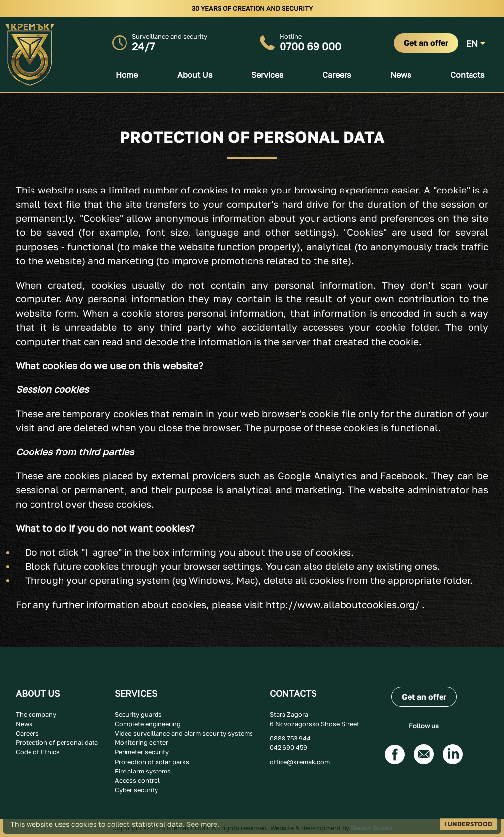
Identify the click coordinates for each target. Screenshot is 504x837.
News (401, 75)
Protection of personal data (57, 742)
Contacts (467, 75)
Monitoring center (142, 742)
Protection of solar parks (152, 762)
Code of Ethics (38, 752)
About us (195, 75)
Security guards (138, 714)
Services (267, 75)
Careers (337, 75)
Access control (137, 780)
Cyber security (136, 790)
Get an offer (426, 43)
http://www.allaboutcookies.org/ (343, 604)
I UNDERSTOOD (468, 824)
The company (36, 714)
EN (472, 44)
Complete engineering (148, 724)
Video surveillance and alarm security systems (184, 733)
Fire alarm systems (143, 771)
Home (127, 75)
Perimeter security (142, 752)
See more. (203, 824)
